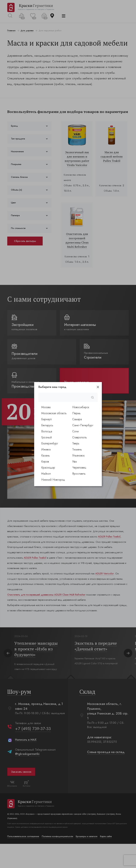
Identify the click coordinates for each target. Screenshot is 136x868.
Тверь (76, 443)
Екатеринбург (50, 443)
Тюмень (77, 449)
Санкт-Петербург (83, 425)
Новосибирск (81, 407)
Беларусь (47, 425)
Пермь (76, 413)
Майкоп (46, 474)
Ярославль (79, 474)
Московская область (54, 413)
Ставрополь (80, 437)
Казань (46, 455)
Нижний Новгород (53, 480)
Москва (46, 407)
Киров (45, 462)
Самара (77, 419)
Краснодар (48, 468)
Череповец (79, 468)
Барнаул (46, 419)
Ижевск (46, 449)
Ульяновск (78, 455)
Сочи (75, 431)
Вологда (47, 431)
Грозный (46, 437)
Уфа (74, 462)
